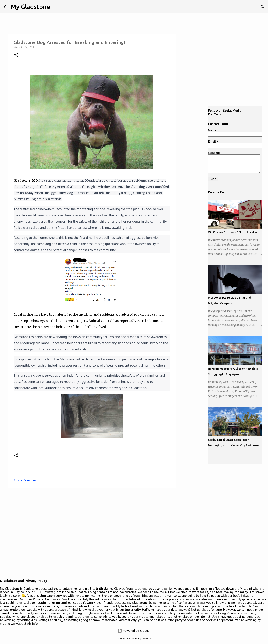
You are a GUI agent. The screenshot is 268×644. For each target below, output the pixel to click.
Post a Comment (25, 480)
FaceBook (215, 114)
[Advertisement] (195, 167)
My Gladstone (30, 7)
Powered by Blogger (134, 631)
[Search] (263, 7)
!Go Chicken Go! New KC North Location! (234, 232)
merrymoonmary (143, 639)
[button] (16, 55)
